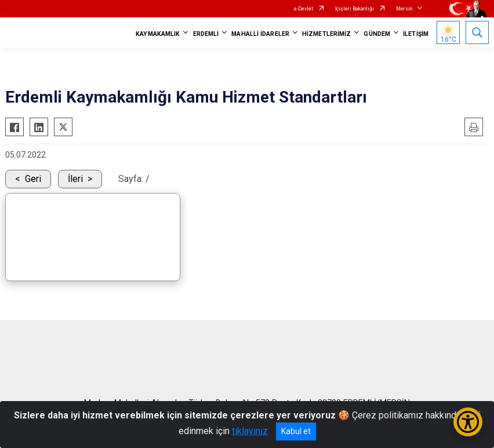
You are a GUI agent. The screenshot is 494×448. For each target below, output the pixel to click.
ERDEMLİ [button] (206, 34)
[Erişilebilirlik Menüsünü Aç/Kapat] (468, 422)
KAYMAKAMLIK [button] (158, 34)
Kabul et (296, 431)
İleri (75, 179)
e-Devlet (304, 9)
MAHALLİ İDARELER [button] (260, 34)
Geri (33, 179)
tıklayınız (250, 431)
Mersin (404, 9)
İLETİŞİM (416, 34)
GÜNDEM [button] (377, 34)
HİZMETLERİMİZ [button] (326, 34)
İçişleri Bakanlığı (355, 9)
